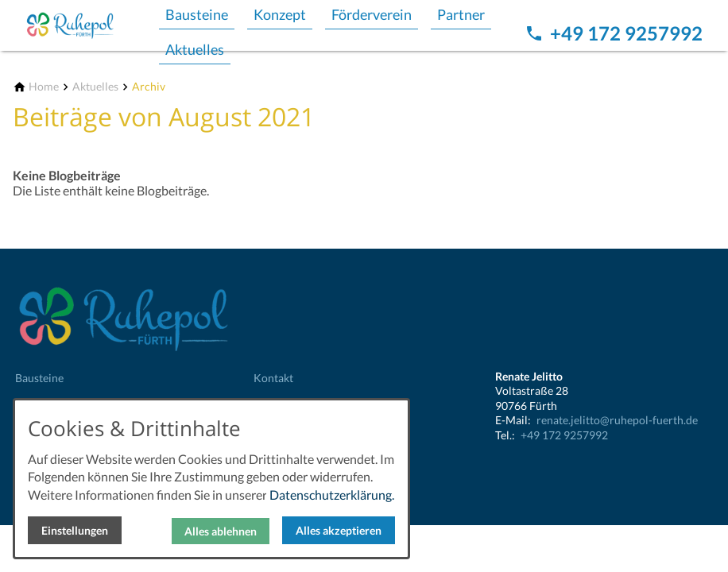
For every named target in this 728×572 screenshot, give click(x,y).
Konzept (280, 14)
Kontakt (273, 378)
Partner (461, 14)
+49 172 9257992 (564, 435)
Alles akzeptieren (339, 530)
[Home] (44, 87)
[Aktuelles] (95, 87)
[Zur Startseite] (89, 25)
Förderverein (372, 14)
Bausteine (197, 14)
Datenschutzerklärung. (332, 495)
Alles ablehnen (221, 531)
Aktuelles (195, 49)
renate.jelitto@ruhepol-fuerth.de (617, 420)
